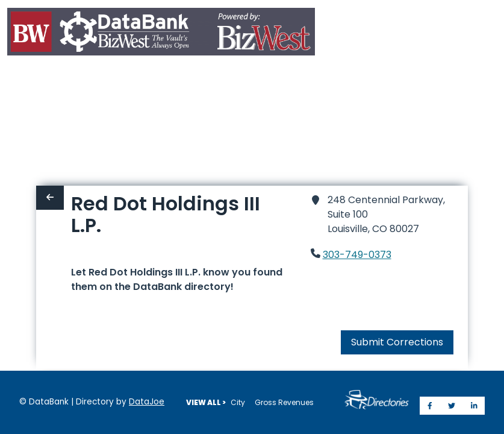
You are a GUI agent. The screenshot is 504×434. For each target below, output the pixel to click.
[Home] (161, 34)
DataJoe (147, 402)
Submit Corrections (397, 299)
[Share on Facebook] (430, 406)
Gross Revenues (284, 402)
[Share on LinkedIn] (474, 406)
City (238, 402)
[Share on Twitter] (452, 406)
